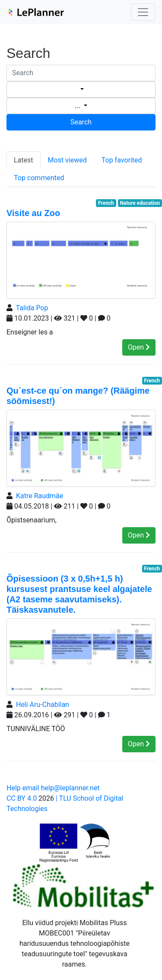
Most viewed (67, 160)
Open (139, 347)
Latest (24, 160)
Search (81, 122)
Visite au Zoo (33, 213)
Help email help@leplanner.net (53, 788)
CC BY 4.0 (22, 798)
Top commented (39, 178)
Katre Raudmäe (40, 496)
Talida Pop (32, 308)
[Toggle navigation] (143, 12)
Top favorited (122, 160)
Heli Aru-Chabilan (43, 705)
